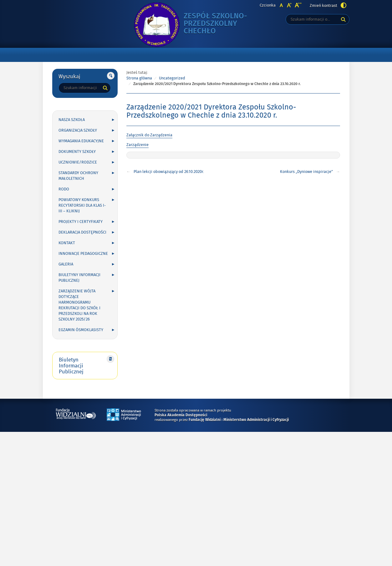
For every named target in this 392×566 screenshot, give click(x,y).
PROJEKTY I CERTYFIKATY (81, 222)
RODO (64, 189)
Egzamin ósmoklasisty (81, 330)
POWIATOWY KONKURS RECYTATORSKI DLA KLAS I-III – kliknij (82, 205)
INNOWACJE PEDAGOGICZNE (83, 254)
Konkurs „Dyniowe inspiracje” (306, 172)
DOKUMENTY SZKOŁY (77, 152)
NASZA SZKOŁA (72, 120)
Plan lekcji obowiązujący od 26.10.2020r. (169, 172)
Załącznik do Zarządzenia (149, 135)
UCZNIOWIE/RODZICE (78, 162)
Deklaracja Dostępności (82, 232)
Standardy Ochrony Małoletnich (78, 176)
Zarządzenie (137, 145)
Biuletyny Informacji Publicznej (79, 278)
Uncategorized (172, 78)
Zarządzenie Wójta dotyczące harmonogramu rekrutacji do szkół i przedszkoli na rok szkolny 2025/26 (79, 305)
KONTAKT (67, 243)
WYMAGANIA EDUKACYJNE (81, 141)
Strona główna (139, 78)
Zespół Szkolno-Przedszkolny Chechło (221, 24)
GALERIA (66, 264)
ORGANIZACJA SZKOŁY (78, 130)
